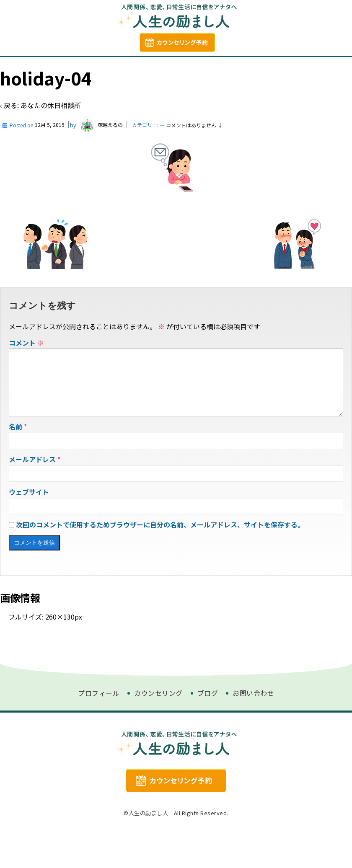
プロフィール (102, 67)
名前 (16, 462)
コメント (26, 364)
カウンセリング (193, 67)
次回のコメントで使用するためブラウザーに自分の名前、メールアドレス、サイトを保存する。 (160, 560)
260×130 (60, 652)
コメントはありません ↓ (194, 146)
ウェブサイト (29, 527)
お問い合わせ (250, 67)
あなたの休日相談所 (51, 127)
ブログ (146, 67)
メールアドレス (32, 494)
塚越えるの (100, 146)
